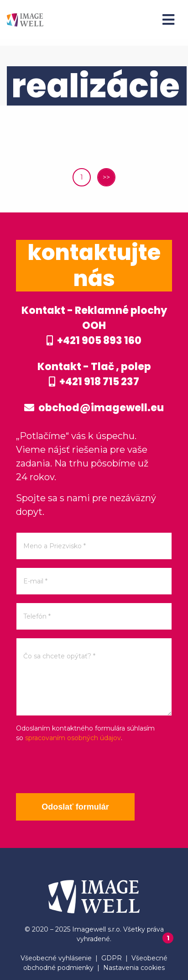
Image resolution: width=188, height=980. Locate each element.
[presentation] (85, 768)
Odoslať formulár (75, 807)
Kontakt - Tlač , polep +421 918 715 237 (94, 374)
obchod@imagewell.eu (94, 408)
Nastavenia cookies (134, 968)
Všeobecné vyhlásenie (56, 958)
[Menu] (168, 20)
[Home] (25, 19)
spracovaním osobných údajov (73, 738)
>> (106, 177)
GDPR (112, 958)
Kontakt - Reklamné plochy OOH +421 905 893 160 (94, 326)
